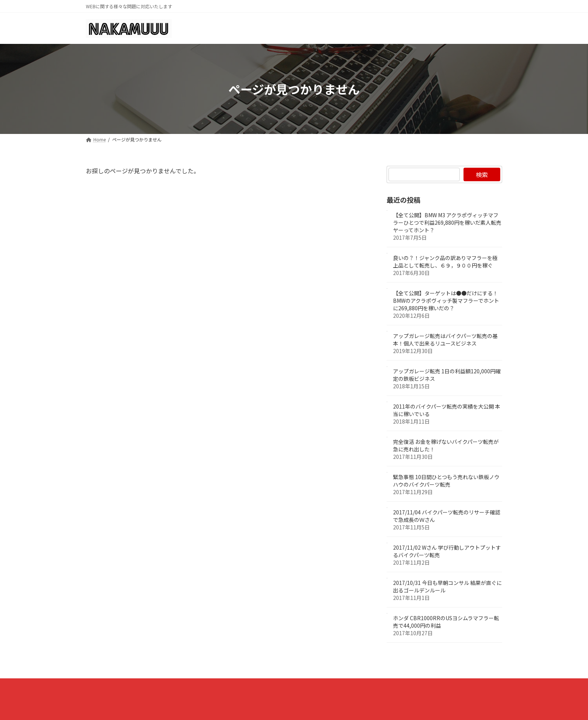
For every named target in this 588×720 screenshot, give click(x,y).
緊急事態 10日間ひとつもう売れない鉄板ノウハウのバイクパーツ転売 (446, 481)
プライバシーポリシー (121, 686)
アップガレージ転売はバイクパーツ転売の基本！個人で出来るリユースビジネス (445, 340)
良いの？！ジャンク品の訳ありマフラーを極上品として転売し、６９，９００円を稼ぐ (445, 262)
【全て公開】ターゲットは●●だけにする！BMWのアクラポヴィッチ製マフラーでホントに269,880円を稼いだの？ (446, 301)
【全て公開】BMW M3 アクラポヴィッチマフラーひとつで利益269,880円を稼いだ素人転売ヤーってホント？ (447, 223)
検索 (482, 174)
